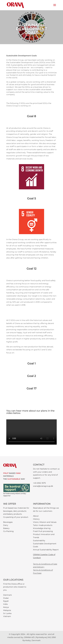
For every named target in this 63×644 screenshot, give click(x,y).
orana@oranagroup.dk (43, 486)
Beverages (8, 522)
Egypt (6, 601)
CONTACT (39, 465)
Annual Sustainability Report (46, 550)
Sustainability (39, 541)
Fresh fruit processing (43, 531)
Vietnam (7, 616)
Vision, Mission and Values (45, 522)
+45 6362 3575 (39, 483)
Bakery (6, 528)
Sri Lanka (7, 613)
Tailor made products (43, 525)
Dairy (6, 525)
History (36, 519)
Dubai (6, 598)
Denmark (7, 595)
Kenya (6, 607)
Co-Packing (8, 531)
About (36, 516)
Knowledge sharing (42, 528)
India (5, 604)
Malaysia (7, 610)
